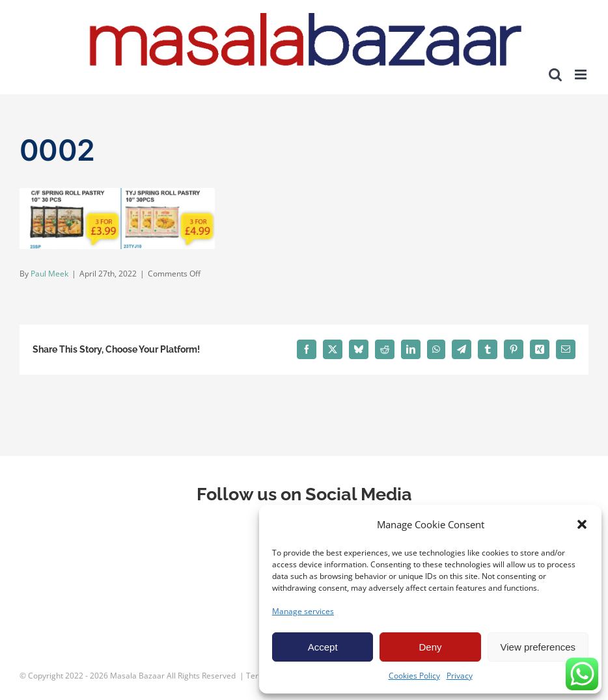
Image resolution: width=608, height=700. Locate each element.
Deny (430, 647)
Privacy (460, 676)
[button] (582, 524)
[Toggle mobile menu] (582, 74)
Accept (323, 647)
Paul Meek (49, 274)
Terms (258, 676)
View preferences (538, 647)
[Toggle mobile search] (555, 74)
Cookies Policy (414, 676)
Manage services (303, 611)
